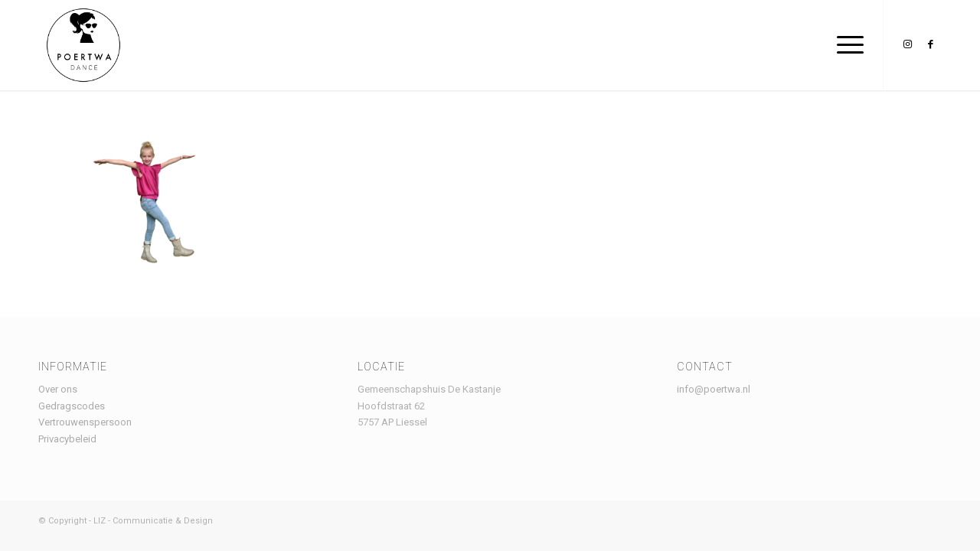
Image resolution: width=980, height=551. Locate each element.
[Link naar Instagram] (907, 44)
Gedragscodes (72, 406)
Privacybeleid (67, 439)
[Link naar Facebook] (930, 44)
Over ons (58, 389)
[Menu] (845, 45)
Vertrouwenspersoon (85, 422)
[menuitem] (845, 45)
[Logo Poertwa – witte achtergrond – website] (83, 45)
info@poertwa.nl (714, 389)
